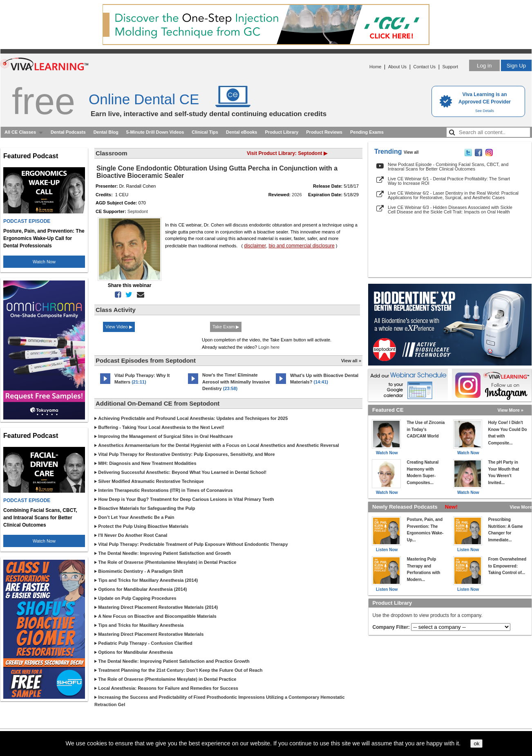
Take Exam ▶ (226, 327)
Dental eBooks (241, 132)
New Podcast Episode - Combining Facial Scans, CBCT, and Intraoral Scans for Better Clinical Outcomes (448, 167)
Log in (484, 66)
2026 (297, 195)
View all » (351, 361)
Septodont (138, 211)
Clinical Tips (205, 132)
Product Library (282, 132)
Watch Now (44, 262)
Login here (269, 347)
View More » (511, 410)
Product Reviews (324, 132)
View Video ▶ (119, 327)
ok (476, 744)
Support (450, 67)
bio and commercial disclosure (301, 246)
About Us (397, 67)
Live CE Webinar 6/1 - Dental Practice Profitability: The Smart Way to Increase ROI (449, 181)
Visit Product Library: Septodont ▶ (287, 153)
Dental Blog (106, 132)
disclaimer (255, 246)
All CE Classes (20, 132)
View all (411, 152)
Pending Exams (367, 132)
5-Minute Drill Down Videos (155, 132)
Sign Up (516, 66)
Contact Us (425, 67)
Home (375, 67)
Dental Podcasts (68, 132)
